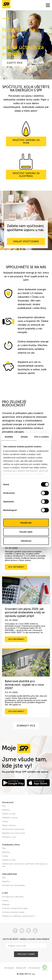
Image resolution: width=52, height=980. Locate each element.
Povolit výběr (26, 532)
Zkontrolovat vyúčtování (13, 829)
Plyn (4, 806)
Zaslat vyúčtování (26, 241)
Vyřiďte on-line (9, 814)
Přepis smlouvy (9, 825)
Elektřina (6, 810)
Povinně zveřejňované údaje (15, 908)
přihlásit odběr (26, 954)
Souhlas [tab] (9, 437)
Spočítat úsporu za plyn (26, 141)
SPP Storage (9, 968)
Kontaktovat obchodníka (13, 885)
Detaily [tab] (24, 437)
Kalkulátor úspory (10, 818)
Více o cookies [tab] (41, 437)
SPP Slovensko (34, 968)
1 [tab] (6, 18)
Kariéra (5, 901)
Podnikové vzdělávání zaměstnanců (18, 916)
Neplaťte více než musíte (14, 833)
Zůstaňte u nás (9, 837)
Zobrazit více (26, 726)
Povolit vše (26, 523)
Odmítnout (26, 541)
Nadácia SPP (21, 968)
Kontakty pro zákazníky (13, 897)
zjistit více (15, 63)
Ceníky (5, 821)
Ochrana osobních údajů (13, 912)
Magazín (6, 904)
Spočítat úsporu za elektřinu (26, 175)
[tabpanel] (26, 45)
